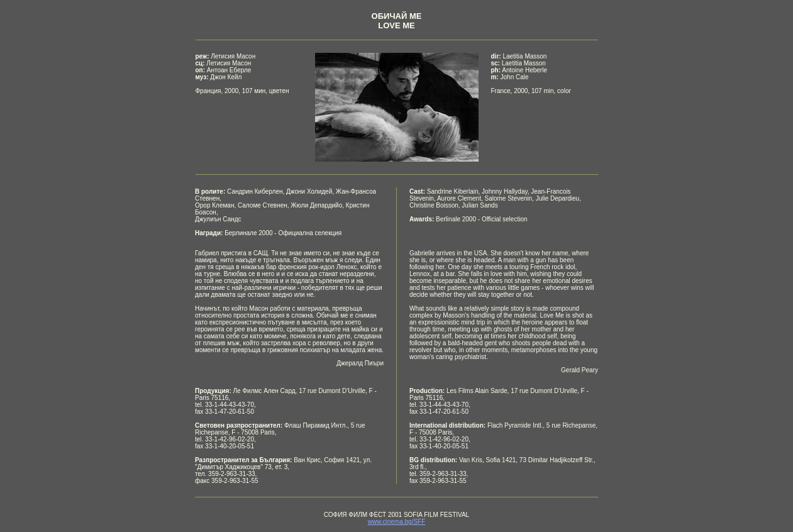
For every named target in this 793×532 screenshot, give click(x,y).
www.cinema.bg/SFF (397, 522)
